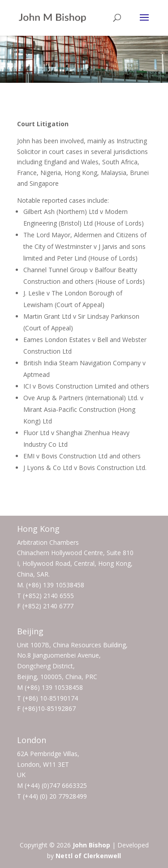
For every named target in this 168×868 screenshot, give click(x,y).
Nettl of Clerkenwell (88, 856)
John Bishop (91, 845)
